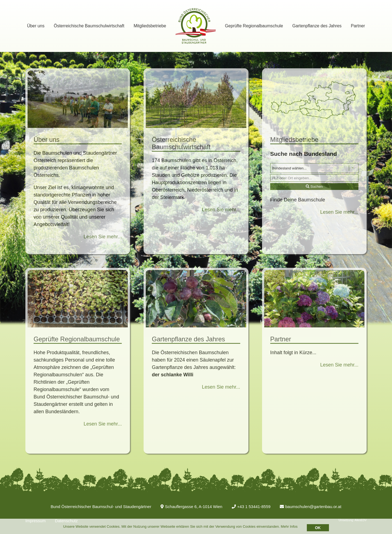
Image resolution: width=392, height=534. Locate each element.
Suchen (314, 187)
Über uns (36, 26)
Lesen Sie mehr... (103, 237)
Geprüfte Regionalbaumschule (254, 26)
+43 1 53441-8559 (251, 507)
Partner (358, 26)
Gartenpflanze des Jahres (317, 26)
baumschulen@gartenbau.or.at (311, 507)
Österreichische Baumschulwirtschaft (89, 26)
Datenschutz (66, 521)
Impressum (35, 521)
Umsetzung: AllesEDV (353, 520)
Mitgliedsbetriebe (150, 26)
